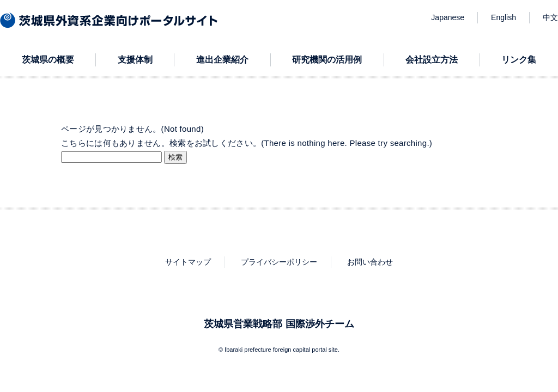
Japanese (448, 17)
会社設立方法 (432, 60)
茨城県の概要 (48, 60)
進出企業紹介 (222, 60)
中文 (550, 17)
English (504, 17)
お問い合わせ (370, 262)
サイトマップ (188, 262)
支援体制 (135, 60)
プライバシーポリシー (279, 262)
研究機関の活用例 (327, 60)
